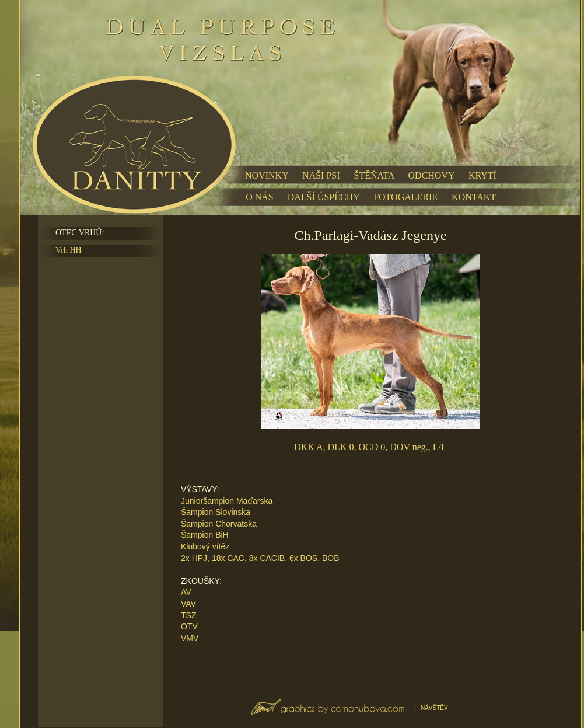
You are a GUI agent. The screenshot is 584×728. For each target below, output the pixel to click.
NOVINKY (267, 175)
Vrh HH (69, 250)
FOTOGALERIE (405, 197)
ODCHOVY (431, 175)
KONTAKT (474, 197)
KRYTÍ (482, 175)
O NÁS (260, 197)
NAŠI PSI (321, 175)
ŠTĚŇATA (374, 175)
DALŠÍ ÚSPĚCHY (324, 197)
